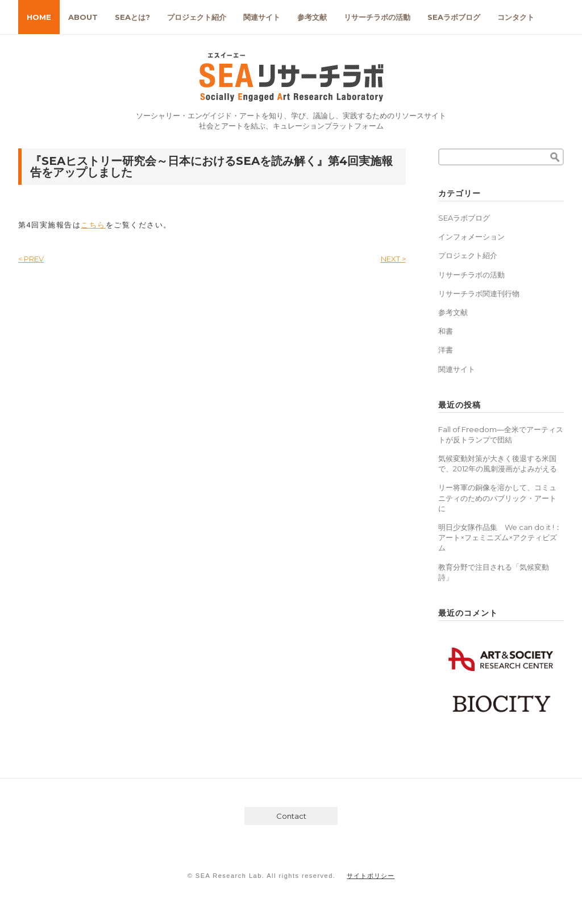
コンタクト (516, 17)
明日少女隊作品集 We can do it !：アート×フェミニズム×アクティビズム (500, 537)
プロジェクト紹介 (197, 17)
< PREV (31, 259)
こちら (93, 225)
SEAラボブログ (454, 17)
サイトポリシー (371, 876)
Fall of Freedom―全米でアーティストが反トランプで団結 (501, 434)
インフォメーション (471, 237)
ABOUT (83, 17)
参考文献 (312, 17)
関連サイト (262, 17)
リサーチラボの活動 (377, 17)
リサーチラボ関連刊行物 (479, 293)
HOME (39, 17)
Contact (291, 816)
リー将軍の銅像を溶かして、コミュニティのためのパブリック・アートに (497, 498)
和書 (446, 331)
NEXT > (393, 259)
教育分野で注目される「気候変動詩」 (494, 572)
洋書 (446, 350)
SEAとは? (132, 17)
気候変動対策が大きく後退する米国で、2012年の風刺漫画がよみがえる (498, 463)
